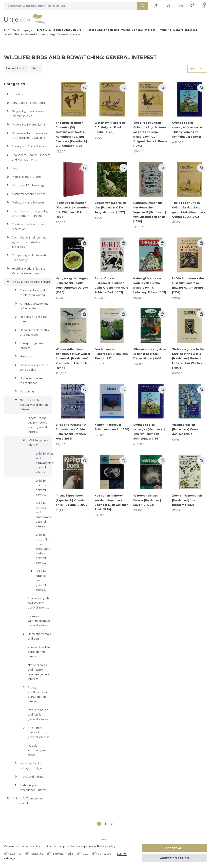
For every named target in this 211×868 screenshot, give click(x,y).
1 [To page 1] (99, 824)
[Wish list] (192, 6)
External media (63, 854)
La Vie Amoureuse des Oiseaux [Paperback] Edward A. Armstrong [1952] (188, 285)
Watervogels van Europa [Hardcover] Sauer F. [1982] (147, 500)
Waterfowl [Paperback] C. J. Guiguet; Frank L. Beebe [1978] (111, 127)
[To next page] (122, 824)
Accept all (174, 848)
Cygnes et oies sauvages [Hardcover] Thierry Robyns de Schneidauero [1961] (188, 130)
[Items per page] (36, 69)
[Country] (181, 6)
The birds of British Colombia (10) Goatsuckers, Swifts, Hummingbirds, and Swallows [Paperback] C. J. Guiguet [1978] (71, 134)
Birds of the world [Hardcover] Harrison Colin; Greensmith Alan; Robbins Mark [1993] (111, 285)
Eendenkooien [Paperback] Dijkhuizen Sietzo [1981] (111, 354)
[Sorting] (16, 69)
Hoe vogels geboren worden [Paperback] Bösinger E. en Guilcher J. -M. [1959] (111, 503)
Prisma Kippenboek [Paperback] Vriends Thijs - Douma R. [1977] (72, 500)
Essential (16, 854)
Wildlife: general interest (178, 30)
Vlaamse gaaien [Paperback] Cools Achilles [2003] (185, 429)
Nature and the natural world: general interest (121, 30)
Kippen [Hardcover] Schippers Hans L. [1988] (112, 427)
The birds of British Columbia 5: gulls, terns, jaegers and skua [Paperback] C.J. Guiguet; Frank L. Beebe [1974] (150, 134)
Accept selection (174, 858)
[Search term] (70, 6)
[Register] (169, 6)
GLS (85, 854)
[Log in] (156, 6)
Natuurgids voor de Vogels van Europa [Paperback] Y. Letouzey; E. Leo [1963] (150, 285)
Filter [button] (197, 69)
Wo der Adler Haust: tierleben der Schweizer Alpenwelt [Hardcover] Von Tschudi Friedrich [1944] (73, 359)
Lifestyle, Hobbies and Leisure (59, 30)
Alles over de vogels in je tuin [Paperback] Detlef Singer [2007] (150, 354)
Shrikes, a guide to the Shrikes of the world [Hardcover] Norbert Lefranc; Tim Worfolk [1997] (188, 359)
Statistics (37, 854)
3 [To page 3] (112, 824)
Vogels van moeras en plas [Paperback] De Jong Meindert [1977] (110, 208)
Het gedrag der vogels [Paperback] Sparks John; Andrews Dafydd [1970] (72, 285)
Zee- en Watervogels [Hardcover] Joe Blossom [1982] (187, 500)
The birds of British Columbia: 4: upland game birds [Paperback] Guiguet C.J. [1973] (189, 210)
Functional (105, 854)
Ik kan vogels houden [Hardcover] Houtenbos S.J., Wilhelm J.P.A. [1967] (72, 210)
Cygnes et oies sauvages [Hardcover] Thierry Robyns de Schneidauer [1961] (149, 432)
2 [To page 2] (105, 824)
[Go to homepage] (18, 30)
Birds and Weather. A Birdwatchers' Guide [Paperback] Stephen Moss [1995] (71, 432)
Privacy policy (106, 846)
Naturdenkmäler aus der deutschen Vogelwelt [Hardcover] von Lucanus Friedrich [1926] (150, 212)
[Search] (143, 6)
